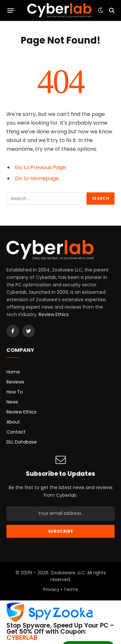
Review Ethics (54, 314)
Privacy (51, 589)
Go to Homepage (37, 178)
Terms (71, 589)
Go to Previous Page (40, 167)
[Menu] (11, 10)
